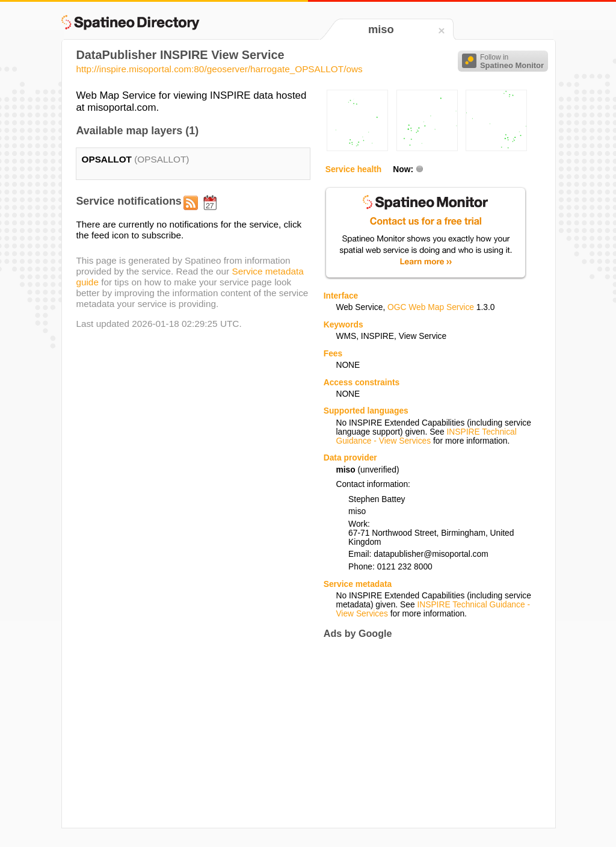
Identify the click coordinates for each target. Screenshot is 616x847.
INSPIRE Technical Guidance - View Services (426, 436)
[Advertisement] (425, 733)
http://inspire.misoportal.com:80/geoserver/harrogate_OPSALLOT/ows (219, 69)
